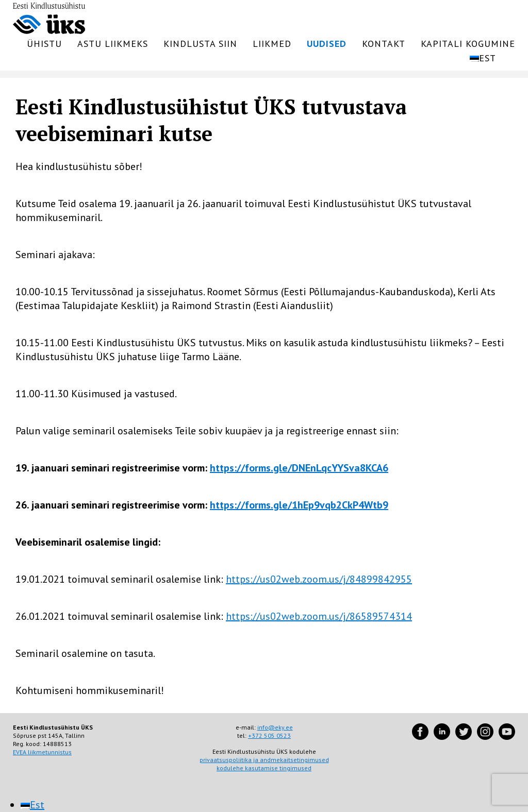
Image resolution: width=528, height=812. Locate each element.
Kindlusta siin (200, 44)
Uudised (327, 44)
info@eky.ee (275, 727)
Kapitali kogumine (468, 44)
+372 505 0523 (269, 735)
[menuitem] (490, 58)
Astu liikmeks (113, 44)
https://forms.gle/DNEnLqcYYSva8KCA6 (299, 468)
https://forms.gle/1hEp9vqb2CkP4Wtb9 (299, 505)
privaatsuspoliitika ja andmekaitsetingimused (264, 760)
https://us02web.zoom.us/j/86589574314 (319, 616)
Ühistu (44, 44)
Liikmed (272, 44)
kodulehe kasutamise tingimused (264, 768)
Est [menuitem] (37, 805)
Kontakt (384, 44)
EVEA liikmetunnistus (42, 752)
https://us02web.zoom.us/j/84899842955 (319, 579)
